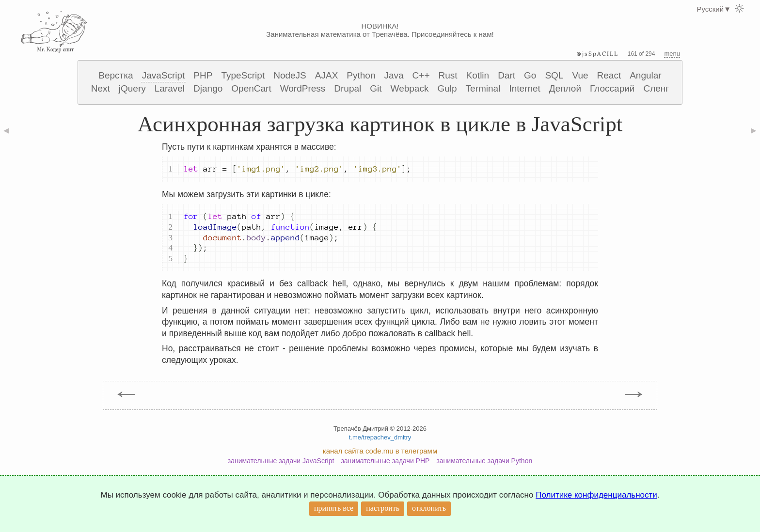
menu (672, 54)
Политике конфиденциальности (596, 495)
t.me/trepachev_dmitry (380, 437)
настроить (383, 508)
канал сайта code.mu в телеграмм (380, 451)
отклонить (429, 508)
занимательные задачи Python (484, 461)
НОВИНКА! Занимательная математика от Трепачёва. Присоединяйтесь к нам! (380, 30)
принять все (334, 508)
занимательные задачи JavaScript (281, 461)
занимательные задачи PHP (385, 461)
